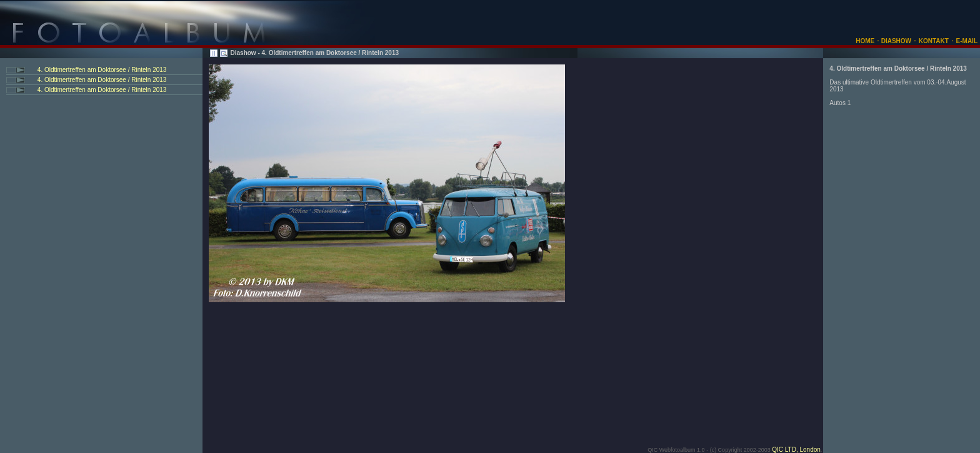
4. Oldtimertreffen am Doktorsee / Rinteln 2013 (101, 70)
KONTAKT (934, 41)
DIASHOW (895, 41)
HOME (865, 41)
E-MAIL (967, 41)
